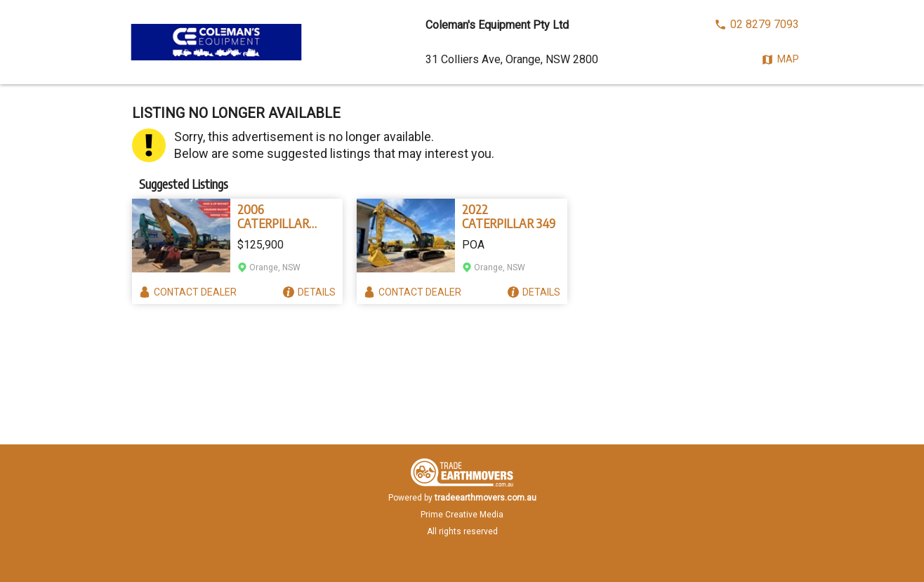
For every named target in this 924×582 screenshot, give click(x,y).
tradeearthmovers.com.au (486, 498)
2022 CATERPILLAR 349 (509, 216)
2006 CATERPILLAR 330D (273, 216)
